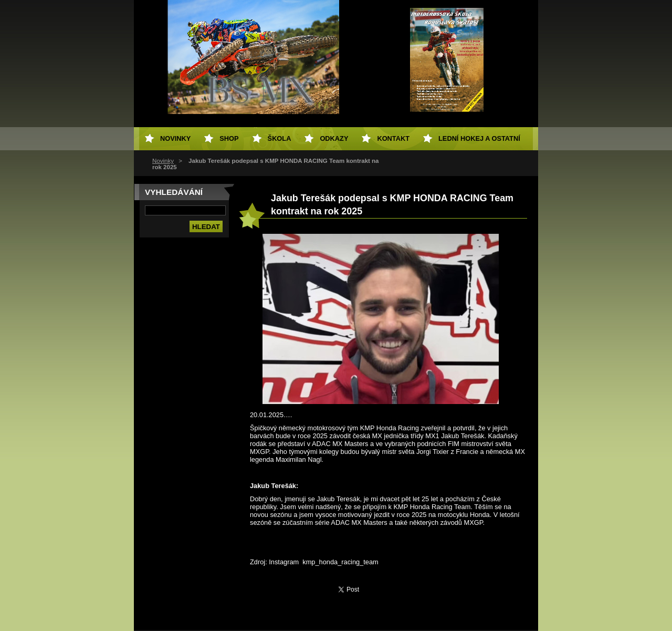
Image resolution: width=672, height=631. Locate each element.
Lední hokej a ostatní (479, 138)
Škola (280, 138)
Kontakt (393, 138)
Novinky (163, 161)
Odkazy (334, 138)
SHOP (229, 138)
